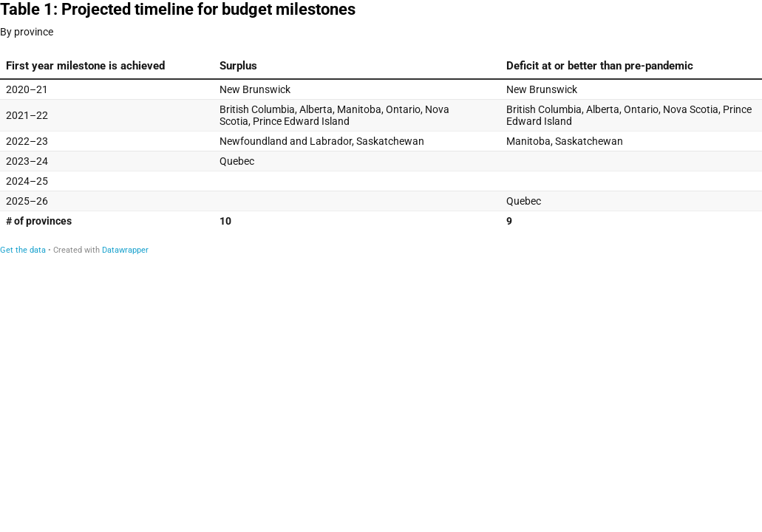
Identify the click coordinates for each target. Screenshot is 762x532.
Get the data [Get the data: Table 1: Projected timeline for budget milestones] (23, 250)
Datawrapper (125, 250)
